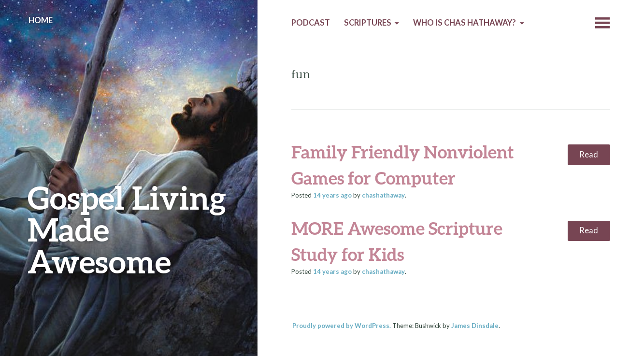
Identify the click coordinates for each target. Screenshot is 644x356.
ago (332, 195)
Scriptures (368, 23)
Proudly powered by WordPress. (342, 326)
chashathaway (383, 195)
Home (41, 20)
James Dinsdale (475, 326)
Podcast (311, 23)
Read (589, 155)
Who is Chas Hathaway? (465, 23)
